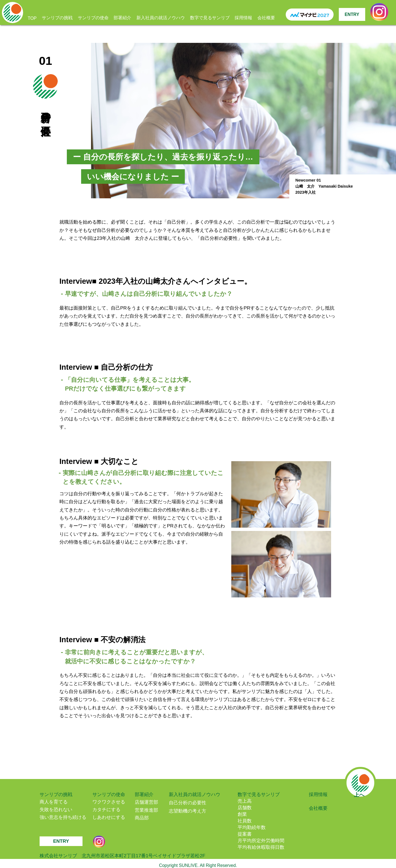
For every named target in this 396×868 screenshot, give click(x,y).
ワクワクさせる (109, 802)
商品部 (142, 818)
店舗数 (245, 808)
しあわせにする (109, 817)
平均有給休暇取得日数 (261, 847)
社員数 (245, 821)
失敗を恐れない (56, 809)
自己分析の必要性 (188, 803)
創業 (242, 814)
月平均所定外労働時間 (261, 841)
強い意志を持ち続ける (63, 817)
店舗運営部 (146, 802)
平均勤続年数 (252, 827)
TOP (32, 18)
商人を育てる (54, 802)
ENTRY (352, 14)
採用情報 (243, 18)
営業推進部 (146, 810)
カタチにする (106, 809)
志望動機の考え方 (188, 811)
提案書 (245, 834)
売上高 (245, 801)
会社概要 (266, 18)
